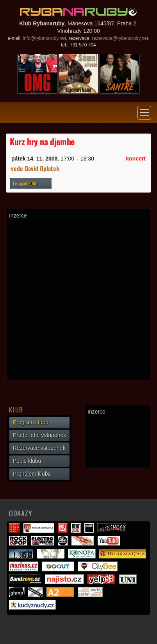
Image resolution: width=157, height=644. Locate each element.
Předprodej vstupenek (39, 435)
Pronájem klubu (32, 474)
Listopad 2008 (25, 183)
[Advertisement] (78, 299)
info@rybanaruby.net (45, 38)
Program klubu (31, 422)
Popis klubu (27, 461)
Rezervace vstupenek (39, 448)
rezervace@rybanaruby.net (120, 38)
